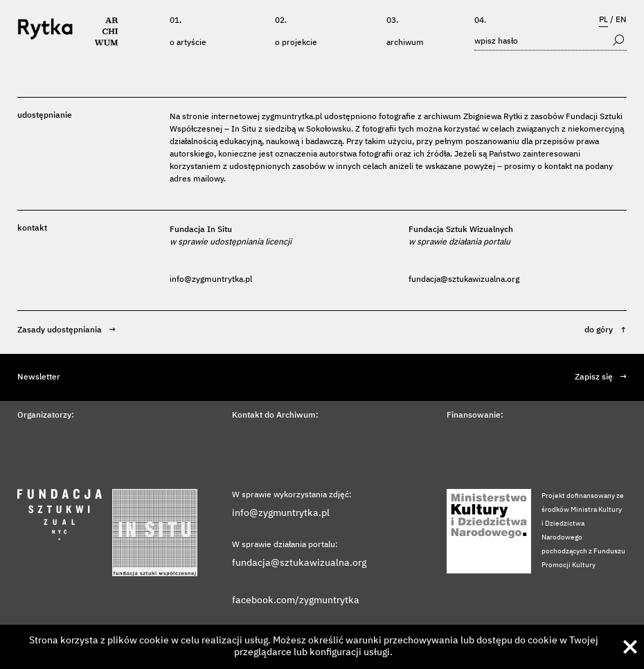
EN (621, 20)
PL (603, 20)
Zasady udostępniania (66, 330)
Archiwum (405, 43)
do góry (606, 330)
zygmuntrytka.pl (292, 117)
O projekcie (296, 43)
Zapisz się (601, 377)
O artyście (188, 43)
